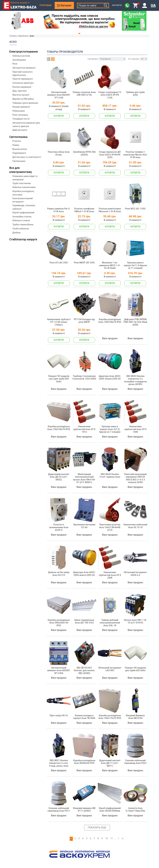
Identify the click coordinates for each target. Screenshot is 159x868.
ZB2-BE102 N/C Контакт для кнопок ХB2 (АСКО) (84, 670)
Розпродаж (46, 5)
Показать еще (97, 827)
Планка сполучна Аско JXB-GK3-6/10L (84, 94)
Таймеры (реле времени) (25, 103)
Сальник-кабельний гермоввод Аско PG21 (135, 762)
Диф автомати (20, 130)
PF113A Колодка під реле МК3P (84, 321)
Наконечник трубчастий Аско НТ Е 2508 (110, 575)
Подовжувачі (19, 153)
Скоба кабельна (21, 229)
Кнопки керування (22, 87)
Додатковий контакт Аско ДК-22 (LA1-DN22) (59, 477)
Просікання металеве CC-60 (84, 526)
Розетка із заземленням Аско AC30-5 (59, 527)
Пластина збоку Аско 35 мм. (59, 153)
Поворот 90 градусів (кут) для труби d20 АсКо (59, 379)
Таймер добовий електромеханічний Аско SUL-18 (110, 623)
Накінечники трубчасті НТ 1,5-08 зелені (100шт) (59, 322)
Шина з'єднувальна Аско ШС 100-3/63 (84, 621)
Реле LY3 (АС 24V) (59, 263)
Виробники (23, 36)
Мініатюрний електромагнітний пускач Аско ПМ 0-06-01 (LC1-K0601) (84, 478)
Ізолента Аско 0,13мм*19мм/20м (135, 810)
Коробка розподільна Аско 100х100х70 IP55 (110, 321)
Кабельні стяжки (21, 220)
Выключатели (20, 149)
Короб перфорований (23, 213)
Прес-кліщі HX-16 (59, 715)
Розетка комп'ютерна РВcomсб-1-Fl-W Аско (110, 210)
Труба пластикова (22, 183)
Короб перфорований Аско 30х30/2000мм (110, 810)
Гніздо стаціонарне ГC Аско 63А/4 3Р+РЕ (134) (110, 95)
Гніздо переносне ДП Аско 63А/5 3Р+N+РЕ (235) (110, 155)
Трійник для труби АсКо (135, 94)
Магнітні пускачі (21, 95)
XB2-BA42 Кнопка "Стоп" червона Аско (110, 476)
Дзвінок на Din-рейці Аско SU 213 (59, 574)
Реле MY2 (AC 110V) (135, 209)
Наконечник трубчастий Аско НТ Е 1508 (135, 429)
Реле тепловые (20, 115)
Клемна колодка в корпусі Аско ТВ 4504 (84, 717)
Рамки (16, 145)
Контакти (117, 5)
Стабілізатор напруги (23, 239)
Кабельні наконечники (24, 187)
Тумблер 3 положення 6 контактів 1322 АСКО (84, 377)
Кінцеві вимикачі (21, 107)
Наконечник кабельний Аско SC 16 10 (135, 526)
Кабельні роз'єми (21, 56)
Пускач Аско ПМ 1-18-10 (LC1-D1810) (135, 621)
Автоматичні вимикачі (24, 68)
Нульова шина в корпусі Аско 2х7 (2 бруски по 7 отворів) (110, 429)
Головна (13, 36)
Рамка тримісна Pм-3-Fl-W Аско (59, 210)
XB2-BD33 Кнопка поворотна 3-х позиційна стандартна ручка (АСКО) (135, 380)
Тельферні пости (21, 119)
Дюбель (17, 233)
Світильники (19, 161)
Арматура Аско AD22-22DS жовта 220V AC (84, 574)
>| (123, 838)
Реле (15, 64)
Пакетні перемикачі (23, 79)
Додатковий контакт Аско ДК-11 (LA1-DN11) (110, 763)
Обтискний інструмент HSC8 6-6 (135, 574)
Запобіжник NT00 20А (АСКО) (84, 153)
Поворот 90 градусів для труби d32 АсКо (135, 669)
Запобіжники (19, 60)
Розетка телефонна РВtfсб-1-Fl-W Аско (84, 210)
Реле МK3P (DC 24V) (84, 263)
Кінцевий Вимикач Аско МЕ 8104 (135, 717)
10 (107, 838)
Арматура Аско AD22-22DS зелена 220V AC (110, 377)
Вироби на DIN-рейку (23, 99)
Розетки (17, 141)
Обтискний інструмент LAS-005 (110, 669)
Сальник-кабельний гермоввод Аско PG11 (59, 810)
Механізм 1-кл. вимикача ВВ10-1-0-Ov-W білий (110, 265)
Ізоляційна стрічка (22, 217)
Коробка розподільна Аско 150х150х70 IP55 (59, 428)
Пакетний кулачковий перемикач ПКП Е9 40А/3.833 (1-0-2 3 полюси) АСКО (135, 478)
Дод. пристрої (20, 91)
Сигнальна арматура (23, 83)
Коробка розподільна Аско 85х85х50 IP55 (84, 762)
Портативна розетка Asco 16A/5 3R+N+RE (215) (110, 527)
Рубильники (19, 111)
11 (112, 838)
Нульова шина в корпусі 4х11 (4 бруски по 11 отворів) (135, 265)
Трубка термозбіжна (23, 225)
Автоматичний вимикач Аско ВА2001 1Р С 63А (59, 95)
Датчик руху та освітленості (27, 157)
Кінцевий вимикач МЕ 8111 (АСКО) (84, 810)
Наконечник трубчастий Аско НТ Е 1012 (84, 429)
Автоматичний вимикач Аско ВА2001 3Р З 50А (59, 670)
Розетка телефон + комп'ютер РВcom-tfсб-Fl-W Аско (135, 155)
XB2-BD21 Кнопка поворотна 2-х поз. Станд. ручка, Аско (59, 763)
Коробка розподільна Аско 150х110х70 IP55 (110, 717)
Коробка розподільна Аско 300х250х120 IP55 (59, 623)
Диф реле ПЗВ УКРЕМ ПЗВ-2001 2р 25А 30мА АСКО (135, 322)
